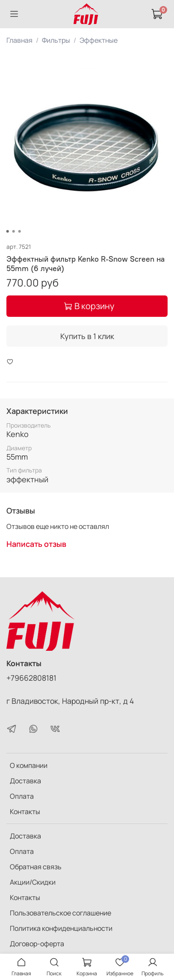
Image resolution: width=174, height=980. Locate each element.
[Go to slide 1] (7, 231)
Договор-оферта (37, 944)
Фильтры (56, 40)
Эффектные (99, 40)
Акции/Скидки (33, 882)
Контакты (25, 812)
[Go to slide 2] (13, 231)
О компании (29, 765)
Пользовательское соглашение (60, 913)
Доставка (25, 781)
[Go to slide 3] (19, 231)
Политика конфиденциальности (61, 928)
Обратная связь (36, 867)
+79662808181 (31, 678)
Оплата (22, 796)
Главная (19, 40)
